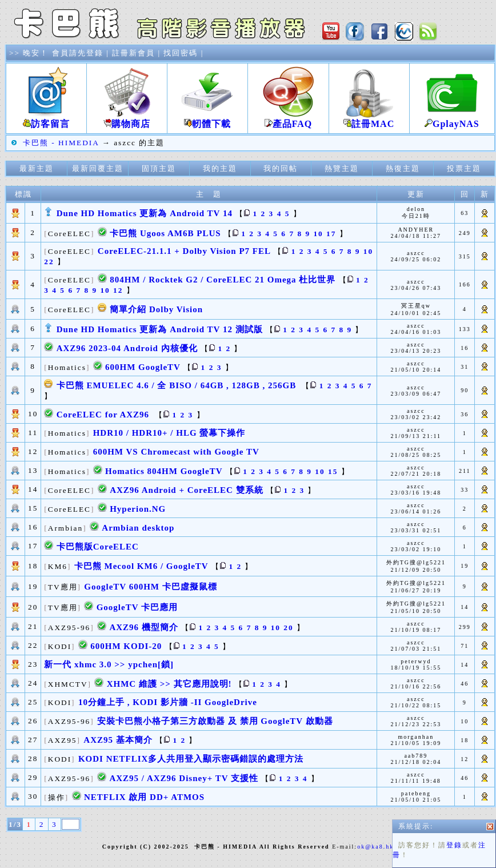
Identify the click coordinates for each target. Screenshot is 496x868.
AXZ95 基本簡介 (118, 740)
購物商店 (127, 119)
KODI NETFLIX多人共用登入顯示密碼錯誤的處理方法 (191, 759)
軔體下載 (207, 119)
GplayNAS (452, 119)
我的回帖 (281, 168)
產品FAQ (288, 119)
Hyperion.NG (138, 509)
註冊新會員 (133, 53)
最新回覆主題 (98, 168)
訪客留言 (46, 119)
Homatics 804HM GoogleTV (164, 471)
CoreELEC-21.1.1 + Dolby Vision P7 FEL (184, 251)
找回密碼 (181, 53)
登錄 (250, 395)
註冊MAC (369, 119)
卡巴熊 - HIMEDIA (61, 143)
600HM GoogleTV (143, 367)
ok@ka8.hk (375, 847)
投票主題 (464, 168)
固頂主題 (159, 168)
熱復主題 (403, 168)
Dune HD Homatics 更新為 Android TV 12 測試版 (160, 329)
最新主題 (37, 168)
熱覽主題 (342, 168)
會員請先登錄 (78, 53)
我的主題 (220, 168)
